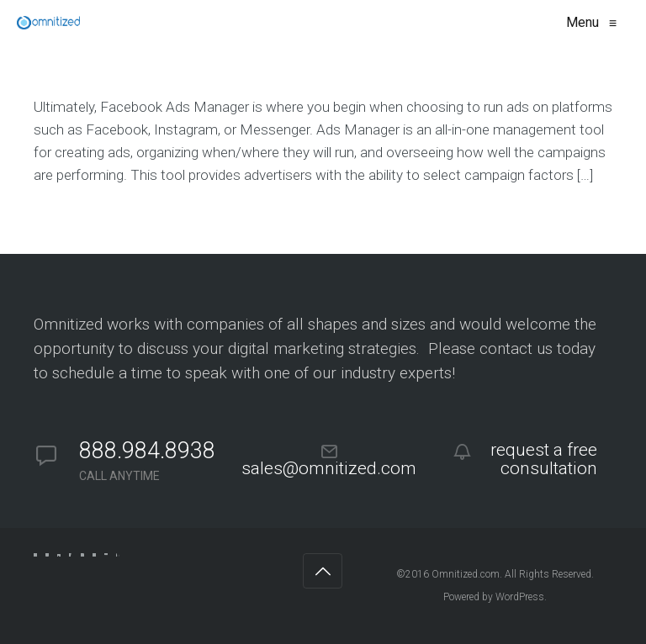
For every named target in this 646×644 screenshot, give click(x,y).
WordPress (520, 597)
